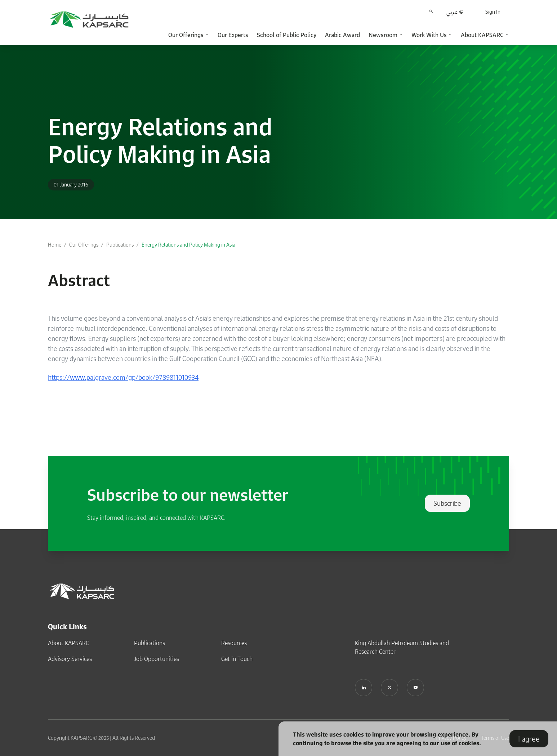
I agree (529, 739)
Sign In (493, 12)
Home (55, 245)
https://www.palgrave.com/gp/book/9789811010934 (123, 377)
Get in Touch (237, 659)
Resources (234, 643)
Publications (120, 245)
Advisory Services (70, 659)
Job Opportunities (157, 659)
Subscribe (447, 503)
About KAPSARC (68, 643)
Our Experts (233, 35)
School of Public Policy (287, 35)
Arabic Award (342, 35)
